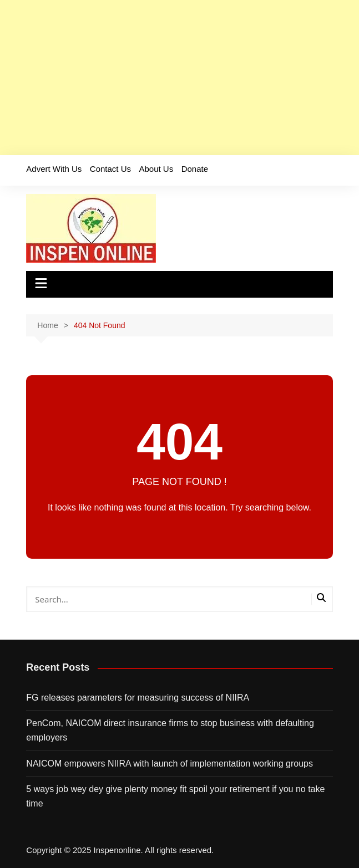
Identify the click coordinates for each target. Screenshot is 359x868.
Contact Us (110, 169)
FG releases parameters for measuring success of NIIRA (138, 698)
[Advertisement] (179, 78)
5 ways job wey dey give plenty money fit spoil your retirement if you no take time (175, 796)
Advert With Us (54, 169)
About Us (156, 169)
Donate (195, 169)
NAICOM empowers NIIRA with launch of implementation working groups (170, 764)
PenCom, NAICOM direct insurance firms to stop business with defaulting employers (170, 730)
